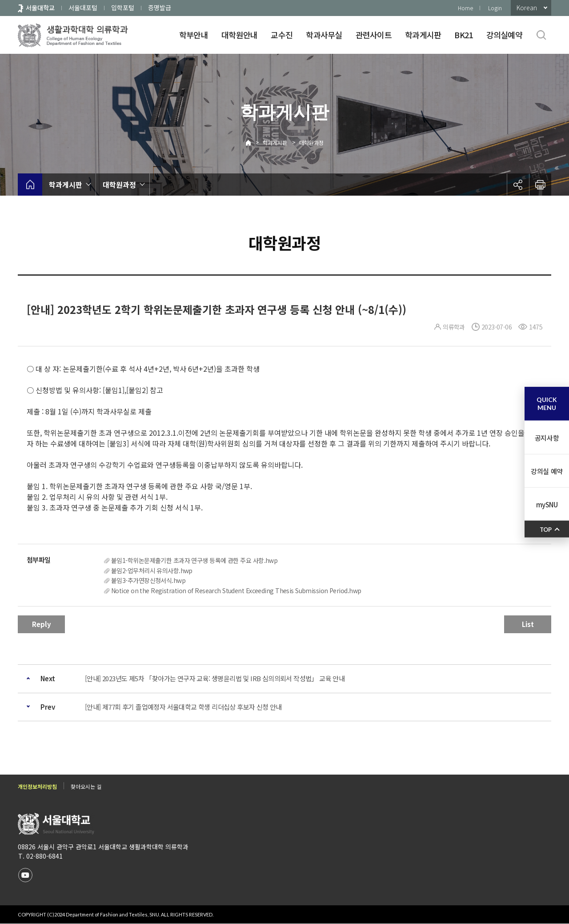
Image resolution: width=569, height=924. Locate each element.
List (528, 624)
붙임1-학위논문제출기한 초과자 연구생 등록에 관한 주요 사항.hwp (194, 560)
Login (495, 8)
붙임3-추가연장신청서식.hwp (148, 580)
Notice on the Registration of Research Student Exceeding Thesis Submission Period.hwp (236, 591)
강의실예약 (504, 35)
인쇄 (540, 185)
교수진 (282, 35)
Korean (527, 8)
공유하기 (518, 185)
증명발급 (160, 8)
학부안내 (194, 35)
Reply (42, 624)
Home (465, 8)
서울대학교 (40, 8)
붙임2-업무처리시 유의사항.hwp (152, 570)
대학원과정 (311, 143)
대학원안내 (239, 35)
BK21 (463, 35)
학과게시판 (423, 35)
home (30, 185)
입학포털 (123, 8)
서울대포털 (83, 8)
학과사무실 (324, 35)
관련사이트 (374, 35)
